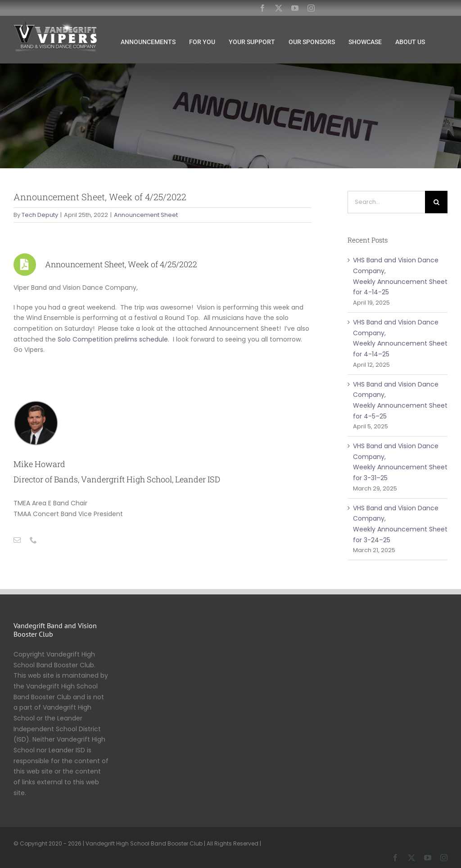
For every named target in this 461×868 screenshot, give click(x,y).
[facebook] (262, 8)
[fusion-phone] (33, 540)
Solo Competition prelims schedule (113, 339)
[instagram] (311, 8)
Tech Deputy (40, 215)
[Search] (436, 202)
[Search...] (386, 202)
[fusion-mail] (17, 540)
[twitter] (279, 8)
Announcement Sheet (146, 215)
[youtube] (295, 8)
